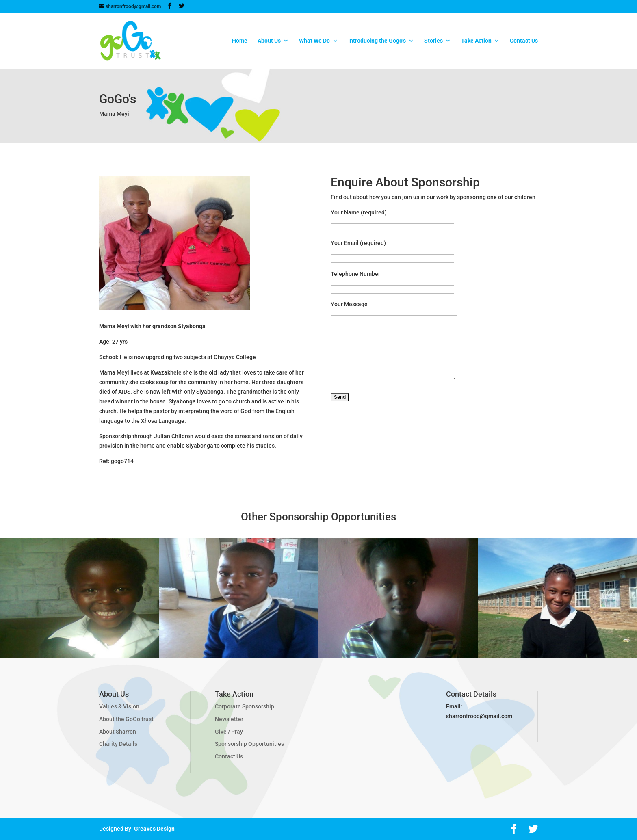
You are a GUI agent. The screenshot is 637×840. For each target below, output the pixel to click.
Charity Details (118, 744)
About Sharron (118, 732)
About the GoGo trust (126, 719)
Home (240, 41)
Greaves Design (154, 829)
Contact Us (524, 41)
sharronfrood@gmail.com (479, 716)
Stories (433, 41)
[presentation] (392, 429)
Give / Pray (229, 732)
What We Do (314, 41)
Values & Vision (119, 706)
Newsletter (229, 719)
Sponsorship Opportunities (249, 744)
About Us (269, 41)
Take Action (476, 41)
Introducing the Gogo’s (377, 41)
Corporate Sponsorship (245, 706)
